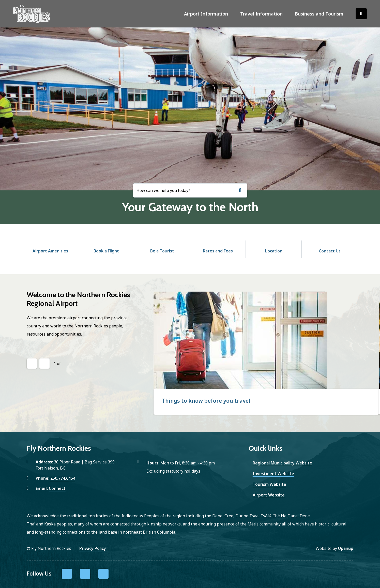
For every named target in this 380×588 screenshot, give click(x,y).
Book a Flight (106, 251)
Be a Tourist (162, 251)
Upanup (346, 548)
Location (274, 251)
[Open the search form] (361, 14)
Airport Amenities (50, 251)
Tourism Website (269, 484)
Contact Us (330, 251)
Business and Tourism (319, 14)
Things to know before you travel (206, 401)
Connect (57, 488)
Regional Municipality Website (282, 463)
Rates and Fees (218, 251)
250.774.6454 (63, 478)
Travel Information (261, 14)
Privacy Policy (93, 548)
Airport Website (269, 495)
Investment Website (273, 474)
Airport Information (206, 14)
